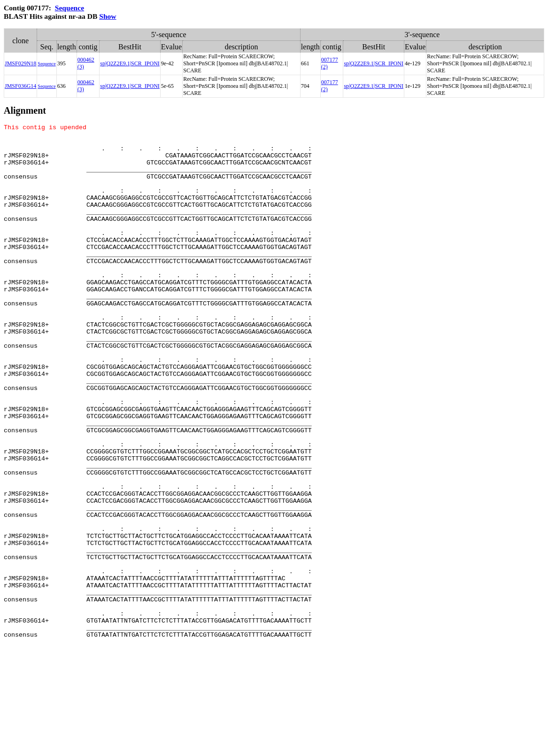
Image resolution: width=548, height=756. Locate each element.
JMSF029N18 (20, 63)
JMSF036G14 (20, 86)
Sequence (69, 8)
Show (108, 16)
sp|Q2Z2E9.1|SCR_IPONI (130, 63)
